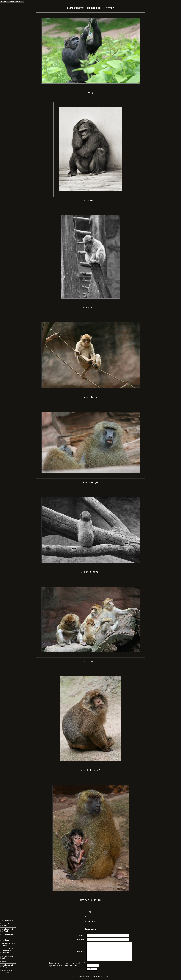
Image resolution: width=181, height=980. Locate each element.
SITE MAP (90, 922)
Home (4, 2)
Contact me (17, 2)
